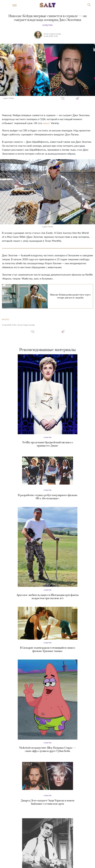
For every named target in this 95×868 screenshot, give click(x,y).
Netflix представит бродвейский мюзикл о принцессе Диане (48, 444)
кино (6, 320)
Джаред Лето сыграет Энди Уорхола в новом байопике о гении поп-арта (48, 802)
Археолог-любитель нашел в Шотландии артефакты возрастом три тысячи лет (48, 597)
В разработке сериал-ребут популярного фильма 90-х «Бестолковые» (48, 497)
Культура (48, 25)
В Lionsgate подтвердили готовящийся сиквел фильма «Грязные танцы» (47, 649)
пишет (46, 123)
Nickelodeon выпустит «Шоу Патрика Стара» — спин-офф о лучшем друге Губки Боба (47, 749)
